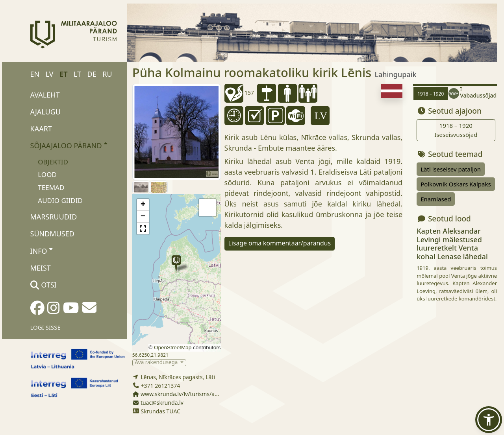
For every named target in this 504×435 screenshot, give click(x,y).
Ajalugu (46, 112)
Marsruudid (54, 217)
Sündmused (52, 234)
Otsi (44, 285)
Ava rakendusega (157, 363)
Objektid (53, 162)
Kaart (41, 129)
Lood (47, 174)
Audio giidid (60, 200)
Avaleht (45, 95)
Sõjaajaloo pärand (69, 145)
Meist (41, 268)
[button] (176, 264)
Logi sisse (45, 327)
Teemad (51, 187)
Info (42, 251)
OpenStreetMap (173, 347)
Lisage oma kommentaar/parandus (280, 243)
